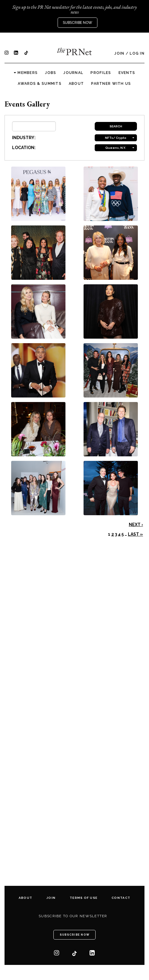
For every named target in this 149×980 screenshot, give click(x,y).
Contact (121, 898)
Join (119, 53)
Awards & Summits (40, 84)
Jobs (51, 73)
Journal (73, 73)
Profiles (101, 73)
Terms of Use (84, 898)
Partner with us (111, 84)
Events (127, 73)
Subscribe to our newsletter (73, 916)
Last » (135, 534)
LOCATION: (24, 148)
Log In (137, 53)
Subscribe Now (78, 23)
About (76, 84)
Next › (136, 525)
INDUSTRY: (24, 138)
